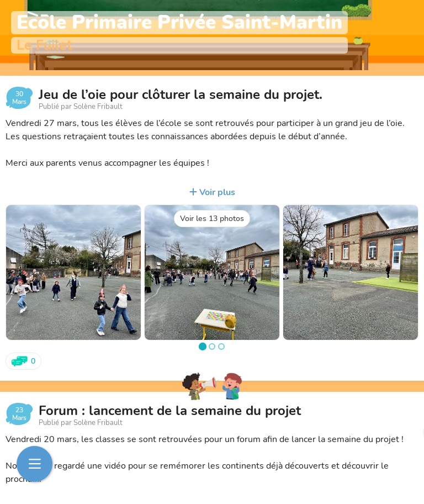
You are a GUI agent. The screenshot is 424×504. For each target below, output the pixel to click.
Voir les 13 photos (212, 219)
